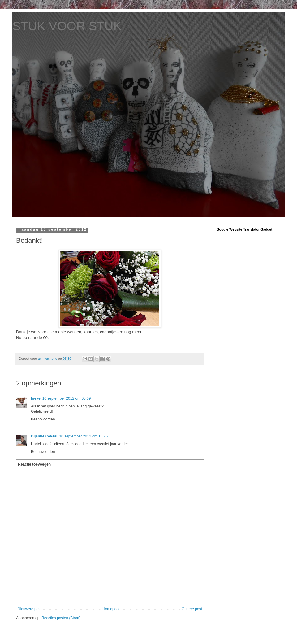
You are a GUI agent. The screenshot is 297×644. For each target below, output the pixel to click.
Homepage (112, 609)
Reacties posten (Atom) (61, 618)
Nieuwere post (30, 609)
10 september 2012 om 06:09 (67, 398)
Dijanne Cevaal (44, 436)
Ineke (36, 398)
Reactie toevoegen (34, 464)
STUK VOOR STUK (67, 26)
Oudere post (192, 609)
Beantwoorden (43, 419)
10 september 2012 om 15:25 (83, 436)
